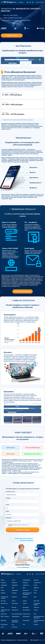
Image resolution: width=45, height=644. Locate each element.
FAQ (24, 624)
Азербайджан (26, 580)
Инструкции (4, 624)
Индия (3, 580)
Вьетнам (3, 601)
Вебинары (4, 620)
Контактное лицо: (10, 492)
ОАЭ (13, 588)
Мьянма (14, 607)
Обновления (26, 620)
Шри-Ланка (15, 603)
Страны (36, 610)
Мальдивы (26, 607)
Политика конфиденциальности (9, 640)
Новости (36, 624)
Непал (3, 607)
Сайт (35, 614)
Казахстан (26, 590)
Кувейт (25, 601)
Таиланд (14, 593)
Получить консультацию (23, 291)
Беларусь (3, 583)
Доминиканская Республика (27, 594)
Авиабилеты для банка (5, 611)
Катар (35, 590)
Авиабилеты (15, 610)
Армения (36, 580)
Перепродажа (16, 616)
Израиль (25, 597)
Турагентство (26, 614)
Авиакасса (4, 614)
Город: (7, 511)
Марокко (14, 597)
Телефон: (8, 498)
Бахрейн (3, 593)
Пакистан (36, 607)
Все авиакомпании (17, 614)
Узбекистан (26, 585)
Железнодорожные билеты (39, 621)
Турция (25, 603)
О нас (2, 627)
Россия (36, 585)
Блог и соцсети (5, 616)
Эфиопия (36, 588)
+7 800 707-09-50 (40, 2)
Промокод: (9, 518)
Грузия (14, 601)
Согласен (19, 525)
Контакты (15, 627)
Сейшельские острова (4, 598)
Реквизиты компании (22, 640)
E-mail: (7, 505)
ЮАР (2, 588)
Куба (35, 593)
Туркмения (4, 585)
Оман (35, 597)
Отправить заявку (12, 36)
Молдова (25, 583)
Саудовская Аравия (37, 604)
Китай (13, 580)
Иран (24, 588)
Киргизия (14, 583)
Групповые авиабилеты (15, 621)
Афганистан (4, 603)
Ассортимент (26, 616)
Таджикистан (37, 583)
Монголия (36, 601)
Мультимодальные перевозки (39, 617)
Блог (13, 624)
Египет (3, 590)
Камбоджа (15, 585)
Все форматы (26, 610)
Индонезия (15, 590)
